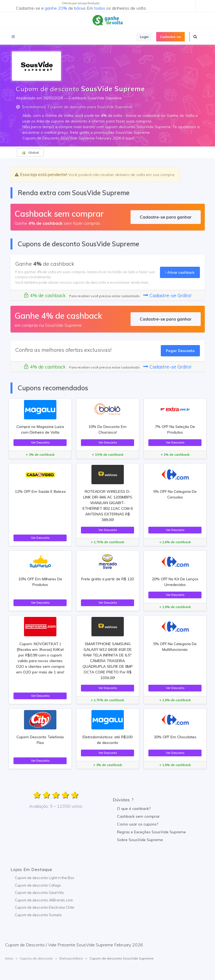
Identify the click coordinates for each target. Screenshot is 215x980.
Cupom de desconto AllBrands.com (44, 900)
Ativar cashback (180, 272)
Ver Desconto (40, 442)
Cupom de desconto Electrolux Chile (45, 907)
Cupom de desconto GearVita (39, 893)
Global (30, 153)
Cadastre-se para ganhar (166, 217)
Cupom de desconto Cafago (38, 885)
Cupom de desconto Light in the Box (45, 878)
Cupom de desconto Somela (38, 915)
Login (144, 37)
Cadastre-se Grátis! (167, 295)
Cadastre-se (170, 37)
